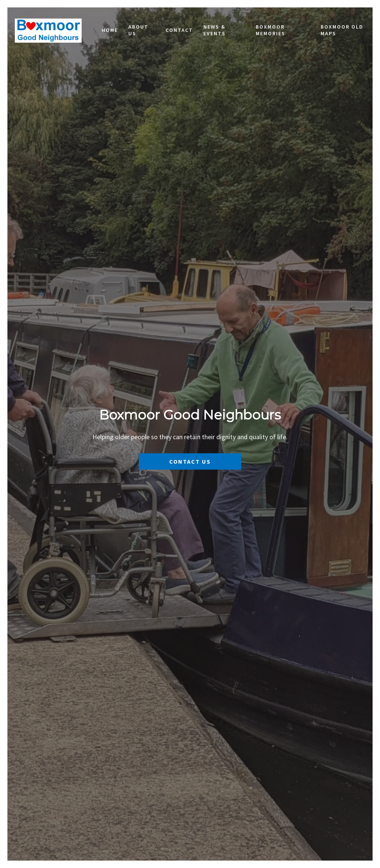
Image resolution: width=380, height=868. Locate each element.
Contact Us (190, 461)
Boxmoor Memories (271, 30)
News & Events (214, 30)
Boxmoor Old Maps (342, 30)
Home (110, 30)
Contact (179, 30)
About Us (138, 30)
